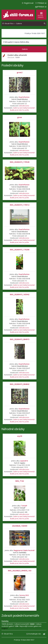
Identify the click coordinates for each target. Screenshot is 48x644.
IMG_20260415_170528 (20, 162)
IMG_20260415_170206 (20, 250)
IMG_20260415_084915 (20, 339)
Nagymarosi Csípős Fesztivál (24, 550)
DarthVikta (22, 553)
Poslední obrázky (12, 65)
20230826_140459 (20, 526)
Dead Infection (24, 97)
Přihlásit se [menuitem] (42, 3)
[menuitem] (45, 24)
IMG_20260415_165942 (20, 294)
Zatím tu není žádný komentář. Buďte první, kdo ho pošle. (23, 109)
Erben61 (22, 597)
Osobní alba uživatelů (17, 55)
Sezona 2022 (24, 595)
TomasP (24, 506)
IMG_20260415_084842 (20, 384)
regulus (22, 463)
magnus (5, 628)
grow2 (20, 72)
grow (20, 117)
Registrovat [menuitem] (29, 3)
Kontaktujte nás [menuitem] (35, 634)
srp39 (20, 436)
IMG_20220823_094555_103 (20, 571)
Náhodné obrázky (13, 429)
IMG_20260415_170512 (20, 205)
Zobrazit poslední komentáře (20, 615)
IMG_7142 (20, 481)
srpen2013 (24, 461)
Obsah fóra (8, 634)
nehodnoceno (24, 106)
